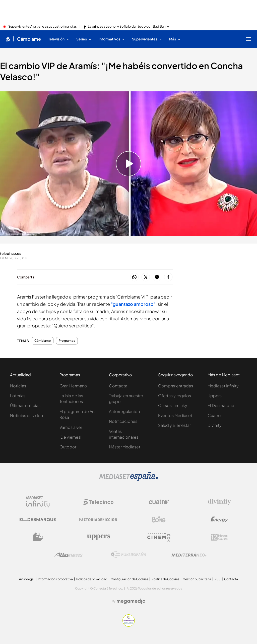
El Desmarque (221, 405)
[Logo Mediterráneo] (189, 555)
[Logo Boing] (159, 519)
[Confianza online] (129, 625)
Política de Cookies (165, 579)
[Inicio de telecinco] (8, 39)
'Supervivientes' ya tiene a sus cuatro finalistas (42, 27)
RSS (218, 579)
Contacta (118, 386)
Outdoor (68, 447)
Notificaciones (123, 421)
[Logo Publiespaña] (128, 555)
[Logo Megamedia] (131, 601)
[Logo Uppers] (98, 537)
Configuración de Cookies (129, 579)
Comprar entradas (176, 386)
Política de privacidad (92, 579)
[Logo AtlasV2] (68, 555)
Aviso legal (27, 579)
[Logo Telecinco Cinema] (159, 537)
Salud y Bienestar (174, 425)
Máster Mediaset (125, 447)
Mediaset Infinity (223, 386)
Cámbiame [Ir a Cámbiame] (29, 39)
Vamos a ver (71, 427)
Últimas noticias (25, 405)
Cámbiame (43, 341)
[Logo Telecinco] (98, 502)
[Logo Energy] (219, 519)
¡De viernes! (70, 437)
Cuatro (214, 415)
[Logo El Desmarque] (38, 520)
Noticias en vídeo (27, 415)
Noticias (18, 386)
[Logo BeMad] (38, 537)
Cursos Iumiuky (173, 405)
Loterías (18, 396)
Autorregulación (124, 411)
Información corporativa (55, 579)
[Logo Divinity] (219, 502)
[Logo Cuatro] (159, 502)
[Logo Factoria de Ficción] (98, 519)
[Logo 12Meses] (219, 537)
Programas (67, 341)
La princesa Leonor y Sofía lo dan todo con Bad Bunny (128, 27)
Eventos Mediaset (175, 415)
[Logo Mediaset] (128, 479)
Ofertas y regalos (175, 396)
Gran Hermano (73, 386)
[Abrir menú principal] (248, 39)
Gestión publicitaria (197, 579)
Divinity (215, 425)
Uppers (215, 396)
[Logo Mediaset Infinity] (38, 502)
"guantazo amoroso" (133, 304)
